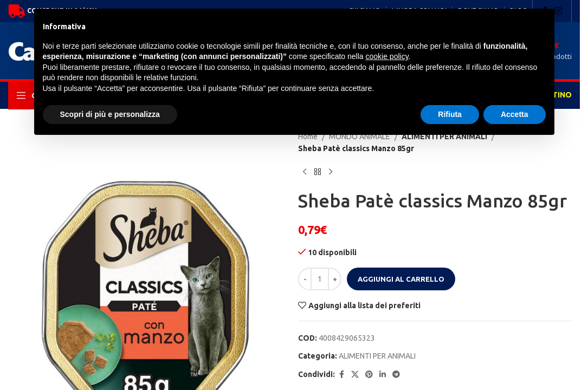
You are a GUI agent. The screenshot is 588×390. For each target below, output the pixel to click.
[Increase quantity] (335, 279)
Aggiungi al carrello (401, 279)
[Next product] (331, 172)
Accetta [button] (515, 114)
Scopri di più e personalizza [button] (110, 114)
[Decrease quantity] (305, 279)
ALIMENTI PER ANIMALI (377, 356)
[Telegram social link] (396, 375)
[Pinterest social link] (369, 375)
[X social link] (355, 375)
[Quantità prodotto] (320, 279)
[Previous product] (305, 172)
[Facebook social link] (341, 375)
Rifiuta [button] (450, 114)
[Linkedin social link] (383, 375)
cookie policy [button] (387, 56)
